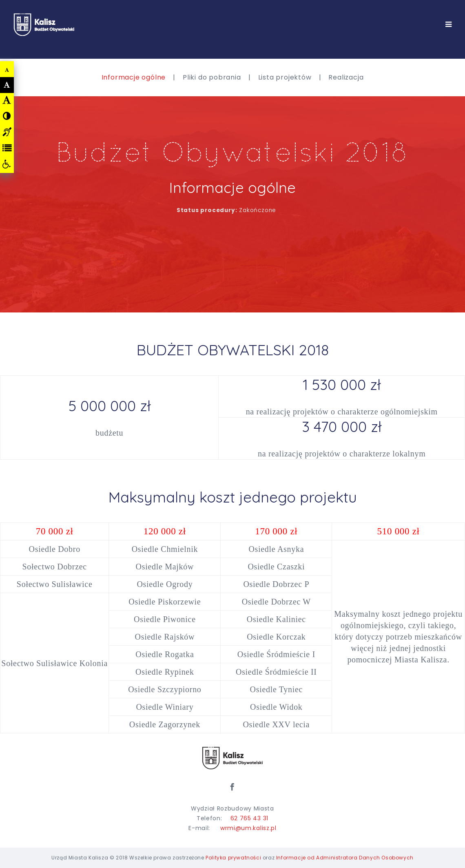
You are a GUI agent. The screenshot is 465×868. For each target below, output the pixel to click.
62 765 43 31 (249, 818)
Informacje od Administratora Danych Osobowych (345, 858)
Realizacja (346, 77)
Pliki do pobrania (212, 77)
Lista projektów (285, 77)
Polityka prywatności (233, 858)
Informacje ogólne (134, 77)
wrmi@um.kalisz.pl (248, 828)
